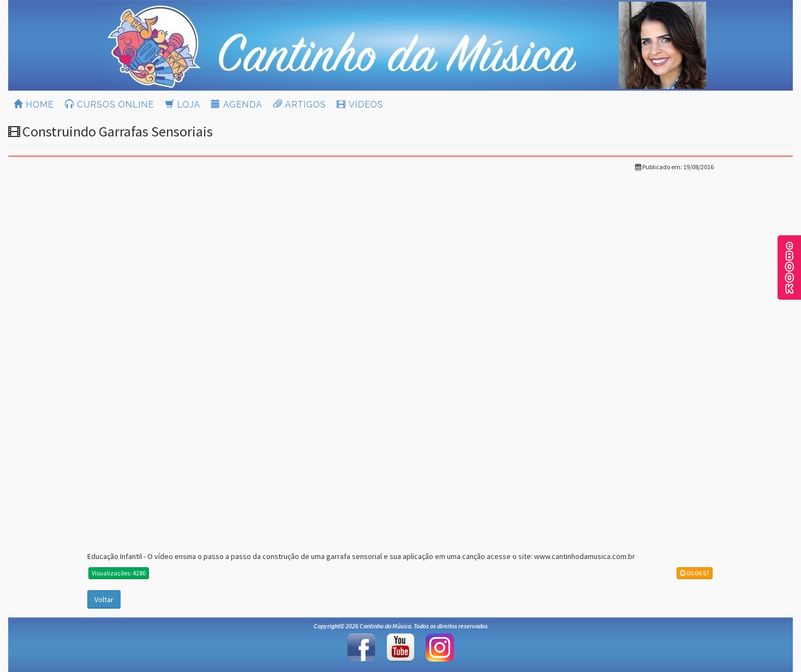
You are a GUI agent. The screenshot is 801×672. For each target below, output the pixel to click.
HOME (34, 105)
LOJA (183, 105)
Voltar (104, 599)
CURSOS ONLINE (110, 105)
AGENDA (237, 105)
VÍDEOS (360, 105)
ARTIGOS (300, 105)
